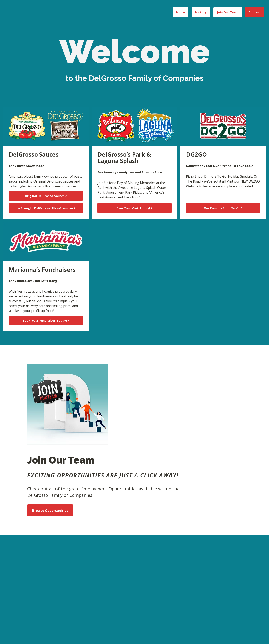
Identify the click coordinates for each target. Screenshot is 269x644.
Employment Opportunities (109, 489)
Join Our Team (228, 12)
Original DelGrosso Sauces (46, 196)
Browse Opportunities (50, 511)
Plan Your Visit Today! (134, 208)
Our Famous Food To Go (223, 208)
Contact (255, 12)
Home (181, 12)
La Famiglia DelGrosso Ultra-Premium (46, 208)
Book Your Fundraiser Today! (46, 320)
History (201, 12)
